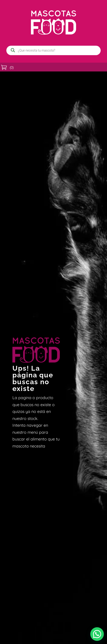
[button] (97, 634)
